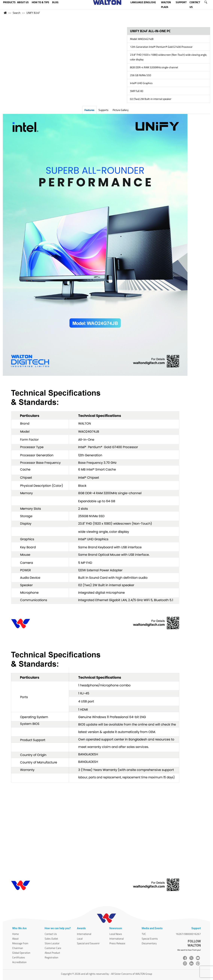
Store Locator (52, 943)
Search (17, 13)
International (84, 934)
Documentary (149, 943)
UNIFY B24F (33, 13)
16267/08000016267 (188, 934)
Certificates (19, 957)
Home (15, 934)
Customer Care (53, 948)
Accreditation (19, 962)
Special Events (150, 939)
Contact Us (51, 934)
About (15, 939)
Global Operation (21, 953)
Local (80, 939)
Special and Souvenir (88, 943)
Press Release (117, 943)
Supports (103, 110)
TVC (144, 934)
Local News (116, 934)
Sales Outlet (51, 939)
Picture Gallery (121, 110)
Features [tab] (89, 110)
